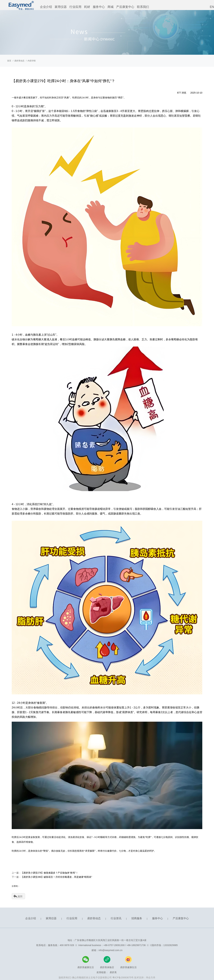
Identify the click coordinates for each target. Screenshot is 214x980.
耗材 (87, 7)
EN (212, 7)
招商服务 (137, 918)
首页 (9, 61)
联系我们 (143, 7)
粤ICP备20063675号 (123, 977)
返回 (20, 896)
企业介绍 (46, 7)
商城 (111, 7)
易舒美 (113, 972)
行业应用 (75, 7)
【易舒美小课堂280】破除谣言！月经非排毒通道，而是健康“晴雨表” (57, 877)
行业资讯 (116, 918)
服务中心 (99, 7)
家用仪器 (61, 7)
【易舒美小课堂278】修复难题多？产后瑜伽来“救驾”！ (50, 873)
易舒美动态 (19, 61)
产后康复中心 (125, 7)
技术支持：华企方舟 (145, 977)
